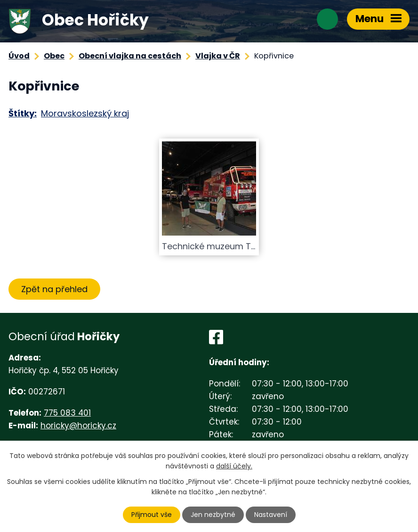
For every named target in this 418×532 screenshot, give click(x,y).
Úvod (19, 56)
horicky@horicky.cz (78, 426)
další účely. (234, 466)
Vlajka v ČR (218, 56)
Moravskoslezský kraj (85, 113)
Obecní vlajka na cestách (130, 56)
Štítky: (23, 113)
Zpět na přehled (54, 289)
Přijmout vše (152, 515)
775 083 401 (67, 413)
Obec (54, 56)
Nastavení (271, 515)
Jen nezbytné (213, 515)
